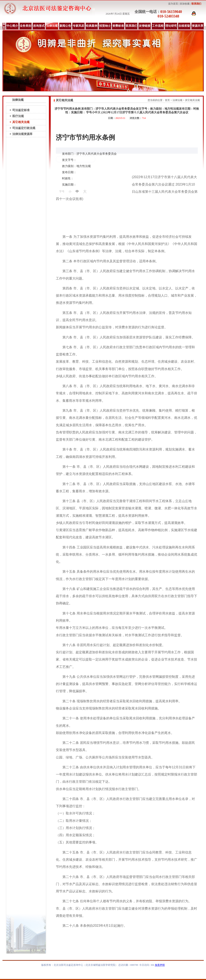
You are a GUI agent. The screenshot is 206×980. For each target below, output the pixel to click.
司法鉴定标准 (21, 110)
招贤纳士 (105, 26)
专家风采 (78, 26)
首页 (4, 26)
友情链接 (145, 26)
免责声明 (160, 965)
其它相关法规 (21, 122)
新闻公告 (65, 26)
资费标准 (118, 26)
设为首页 (173, 4)
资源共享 (198, 26)
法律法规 (52, 26)
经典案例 (92, 26)
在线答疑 (184, 26)
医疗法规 (18, 116)
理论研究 (171, 26)
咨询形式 (39, 26)
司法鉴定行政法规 (24, 128)
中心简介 (12, 26)
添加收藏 (185, 4)
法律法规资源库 (22, 134)
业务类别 (25, 26)
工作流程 (158, 26)
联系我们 (196, 4)
